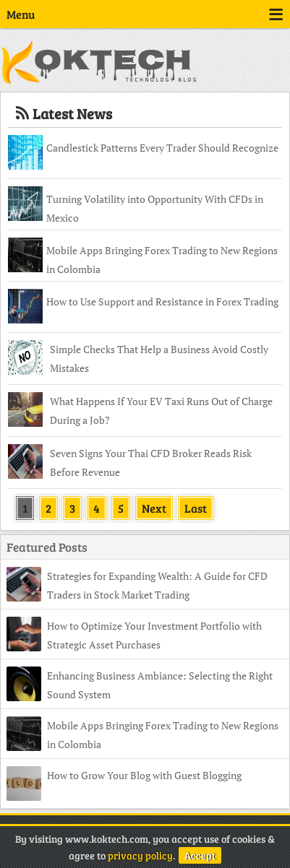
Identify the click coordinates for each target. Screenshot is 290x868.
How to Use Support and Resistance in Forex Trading (162, 301)
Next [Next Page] (154, 508)
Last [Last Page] (196, 508)
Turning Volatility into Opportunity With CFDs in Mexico (155, 208)
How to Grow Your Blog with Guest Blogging (144, 775)
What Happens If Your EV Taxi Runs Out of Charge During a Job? (161, 411)
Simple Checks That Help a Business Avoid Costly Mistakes (159, 359)
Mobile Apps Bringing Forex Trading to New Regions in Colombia (162, 260)
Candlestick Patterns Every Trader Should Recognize (162, 148)
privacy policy (140, 855)
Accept (200, 855)
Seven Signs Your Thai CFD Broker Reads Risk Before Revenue (151, 463)
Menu (145, 14)
